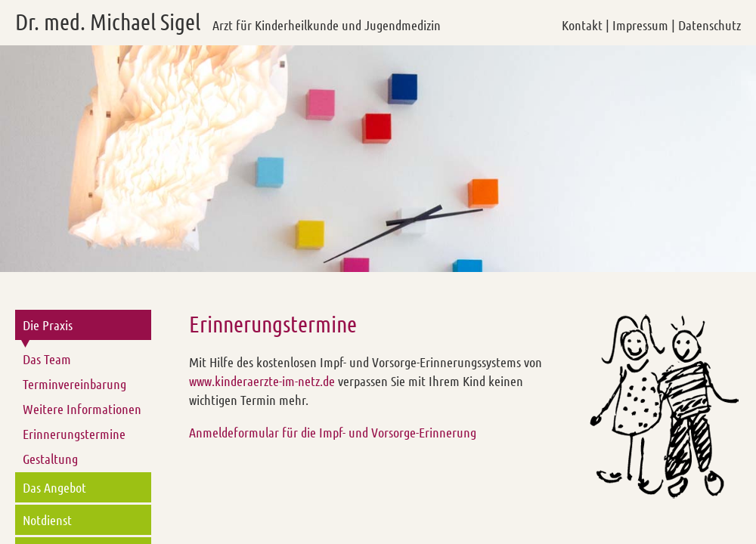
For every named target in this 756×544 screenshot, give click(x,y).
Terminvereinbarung (74, 384)
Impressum (640, 25)
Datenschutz (710, 25)
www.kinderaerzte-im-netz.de (262, 381)
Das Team (47, 359)
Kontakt (582, 25)
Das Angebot (54, 487)
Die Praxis (48, 325)
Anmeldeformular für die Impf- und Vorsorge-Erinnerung (333, 432)
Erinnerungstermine (74, 434)
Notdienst (47, 520)
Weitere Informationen (82, 409)
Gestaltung (50, 459)
